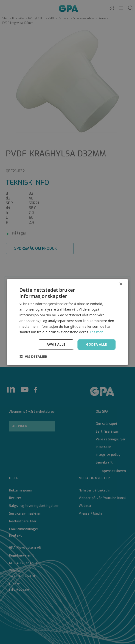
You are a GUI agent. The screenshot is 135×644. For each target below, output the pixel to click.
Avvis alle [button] (56, 344)
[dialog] (67, 322)
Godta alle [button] (96, 344)
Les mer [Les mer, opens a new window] (96, 332)
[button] (33, 356)
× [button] (121, 284)
